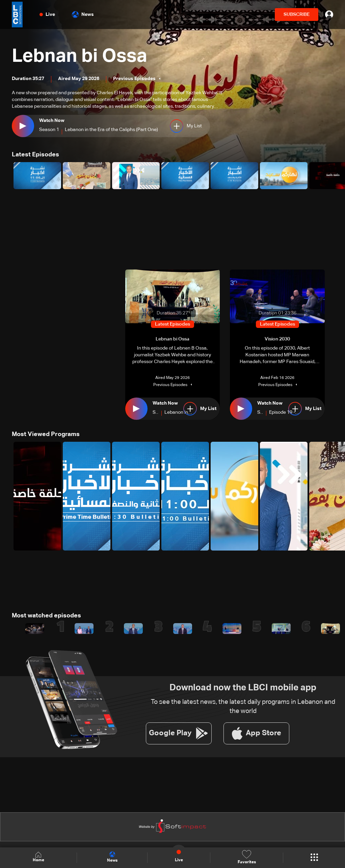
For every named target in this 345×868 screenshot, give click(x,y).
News (83, 15)
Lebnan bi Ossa (80, 56)
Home (38, 857)
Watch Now (52, 121)
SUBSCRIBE (297, 15)
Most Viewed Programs (46, 434)
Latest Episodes (35, 155)
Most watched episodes (46, 615)
